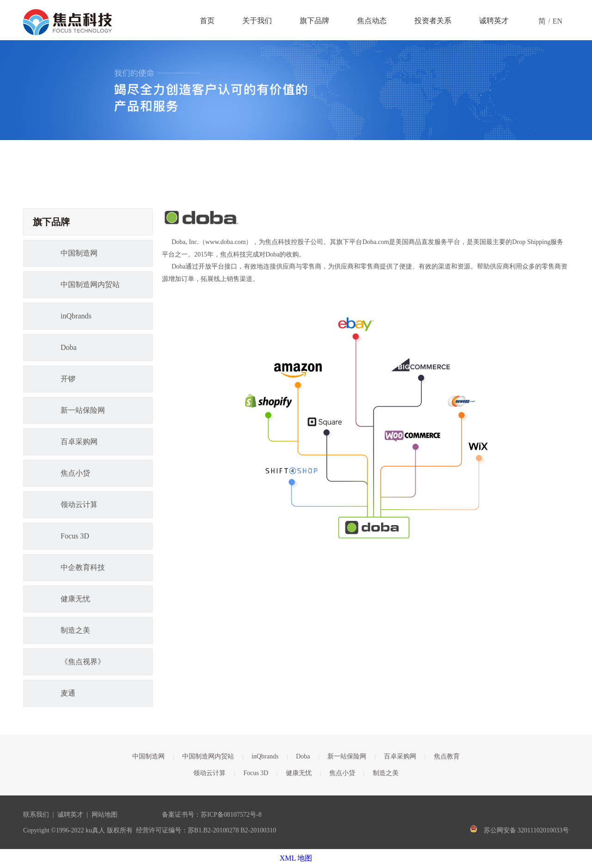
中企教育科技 (83, 567)
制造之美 (75, 630)
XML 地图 (296, 858)
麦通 (68, 693)
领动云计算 (79, 504)
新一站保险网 (83, 410)
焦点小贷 (75, 473)
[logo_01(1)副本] (201, 218)
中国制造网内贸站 (90, 284)
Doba (69, 347)
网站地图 (105, 815)
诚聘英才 (70, 815)
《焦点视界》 (83, 662)
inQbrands (76, 316)
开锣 (68, 379)
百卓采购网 (79, 442)
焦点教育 (447, 756)
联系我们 (36, 815)
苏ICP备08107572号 (228, 815)
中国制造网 (79, 253)
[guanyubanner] (296, 90)
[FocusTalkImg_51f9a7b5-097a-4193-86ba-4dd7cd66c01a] (365, 429)
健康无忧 (75, 599)
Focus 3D (75, 536)
